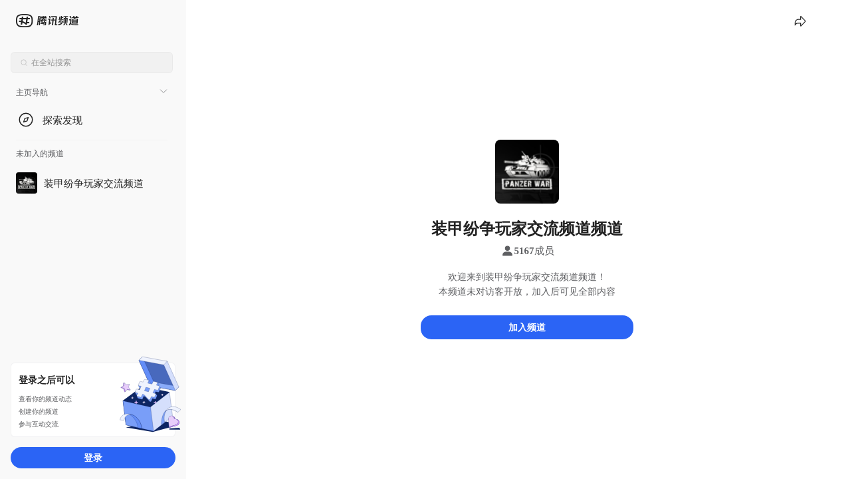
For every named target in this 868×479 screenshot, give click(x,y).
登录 (93, 457)
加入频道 (527, 327)
